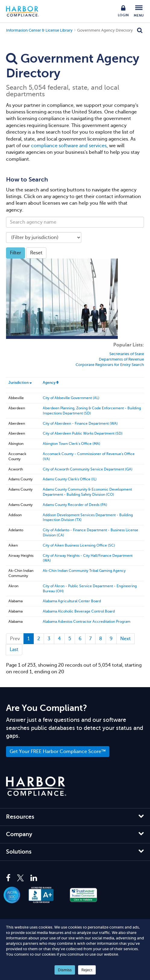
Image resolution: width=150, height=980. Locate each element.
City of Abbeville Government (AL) (71, 398)
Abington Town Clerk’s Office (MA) (72, 444)
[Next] (125, 639)
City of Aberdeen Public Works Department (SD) (83, 433)
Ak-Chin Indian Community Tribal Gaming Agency (84, 571)
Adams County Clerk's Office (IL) (70, 479)
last (14, 650)
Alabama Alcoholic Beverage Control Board (79, 611)
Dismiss (65, 970)
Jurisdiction (19, 383)
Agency (49, 383)
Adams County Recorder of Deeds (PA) (75, 505)
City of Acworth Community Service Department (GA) (88, 469)
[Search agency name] (75, 222)
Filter (16, 253)
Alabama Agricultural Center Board (72, 601)
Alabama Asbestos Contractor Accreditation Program (87, 622)
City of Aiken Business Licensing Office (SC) (79, 545)
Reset (36, 253)
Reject (87, 970)
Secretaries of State (127, 354)
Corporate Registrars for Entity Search (110, 365)
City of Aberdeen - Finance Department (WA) (80, 423)
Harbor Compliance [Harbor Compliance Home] (26, 11)
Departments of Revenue (121, 359)
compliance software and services (69, 146)
